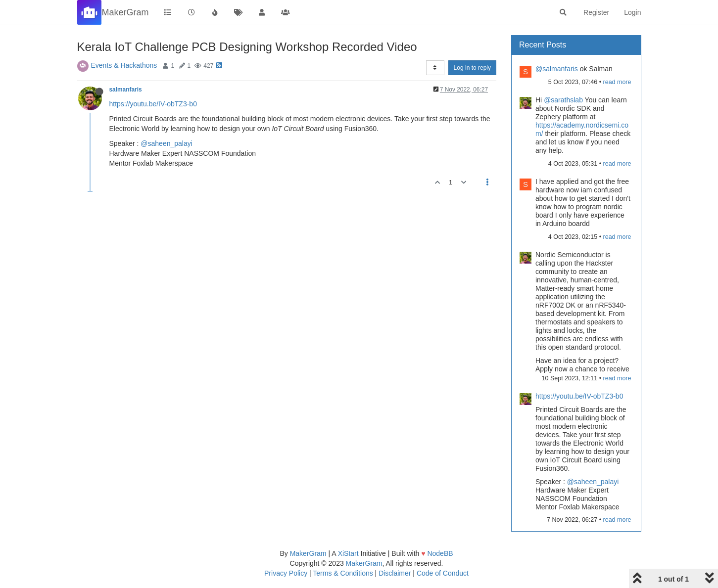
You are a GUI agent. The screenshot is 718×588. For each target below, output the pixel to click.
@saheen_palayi (167, 143)
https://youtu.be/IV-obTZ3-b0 (153, 104)
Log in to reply (472, 68)
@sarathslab (563, 100)
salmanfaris (126, 90)
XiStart (348, 553)
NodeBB (440, 553)
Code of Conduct (443, 573)
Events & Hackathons (124, 65)
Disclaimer (395, 573)
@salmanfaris (557, 69)
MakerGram (308, 553)
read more (617, 82)
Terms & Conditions (343, 573)
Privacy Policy (286, 573)
